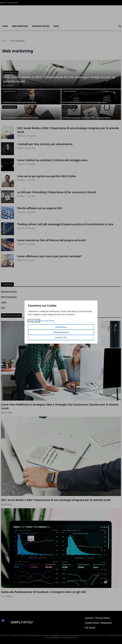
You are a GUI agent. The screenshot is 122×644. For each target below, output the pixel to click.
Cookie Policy (34, 321)
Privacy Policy (48, 321)
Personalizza (61, 327)
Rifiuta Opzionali (61, 332)
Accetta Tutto (61, 337)
